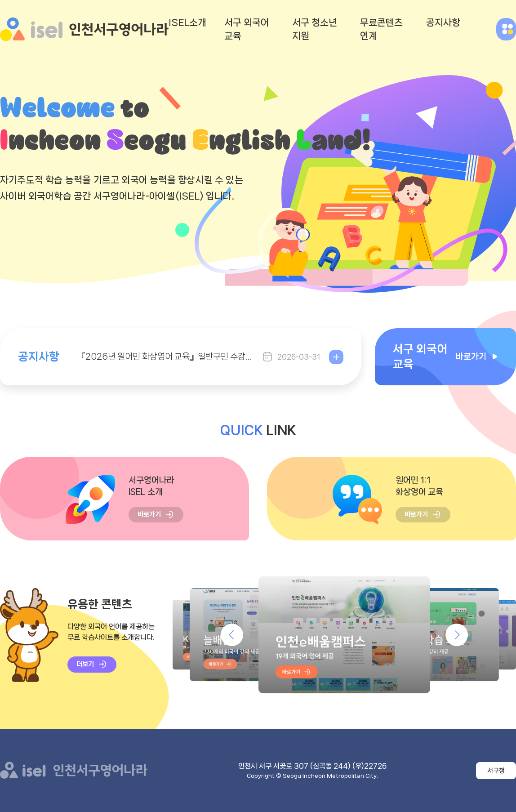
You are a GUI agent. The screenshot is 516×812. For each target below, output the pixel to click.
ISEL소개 (187, 22)
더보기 (336, 357)
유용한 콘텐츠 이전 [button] (232, 635)
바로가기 (149, 514)
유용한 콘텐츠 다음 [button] (457, 635)
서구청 (496, 771)
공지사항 (443, 22)
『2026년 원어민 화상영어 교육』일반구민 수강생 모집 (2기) (165, 357)
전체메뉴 (506, 29)
